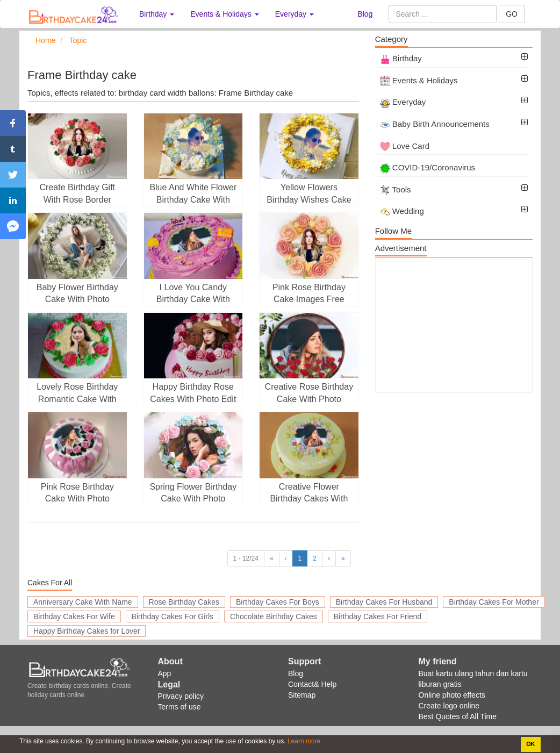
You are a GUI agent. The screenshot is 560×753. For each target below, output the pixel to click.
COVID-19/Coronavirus (428, 167)
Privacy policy (181, 696)
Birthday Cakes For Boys (278, 602)
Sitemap (302, 695)
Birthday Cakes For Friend (378, 616)
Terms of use (180, 707)
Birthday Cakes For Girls (173, 616)
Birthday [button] (157, 14)
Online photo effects (452, 695)
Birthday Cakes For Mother (494, 602)
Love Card (405, 146)
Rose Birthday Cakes (184, 602)
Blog (365, 14)
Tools (396, 189)
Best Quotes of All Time (458, 716)
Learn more (303, 741)
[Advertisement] (454, 325)
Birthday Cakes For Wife (74, 616)
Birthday (401, 58)
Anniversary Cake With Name (83, 602)
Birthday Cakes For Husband (384, 602)
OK (530, 744)
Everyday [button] (295, 14)
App (165, 673)
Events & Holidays (419, 80)
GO (512, 14)
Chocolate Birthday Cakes (274, 616)
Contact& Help (312, 684)
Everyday (403, 102)
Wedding (402, 211)
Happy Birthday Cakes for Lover (87, 631)
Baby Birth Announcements (435, 124)
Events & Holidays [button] (225, 14)
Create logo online (449, 706)
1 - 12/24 (246, 558)
